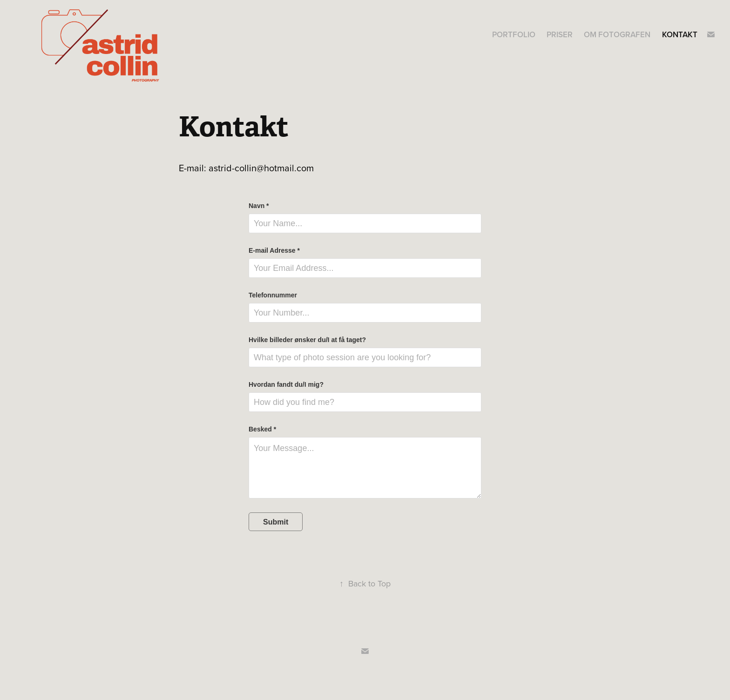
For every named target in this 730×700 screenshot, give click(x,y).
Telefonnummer (273, 295)
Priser (560, 34)
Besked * (262, 429)
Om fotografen (617, 34)
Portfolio (514, 34)
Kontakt (680, 34)
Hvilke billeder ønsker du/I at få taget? (307, 340)
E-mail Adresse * (274, 250)
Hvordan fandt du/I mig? (286, 384)
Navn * (259, 206)
